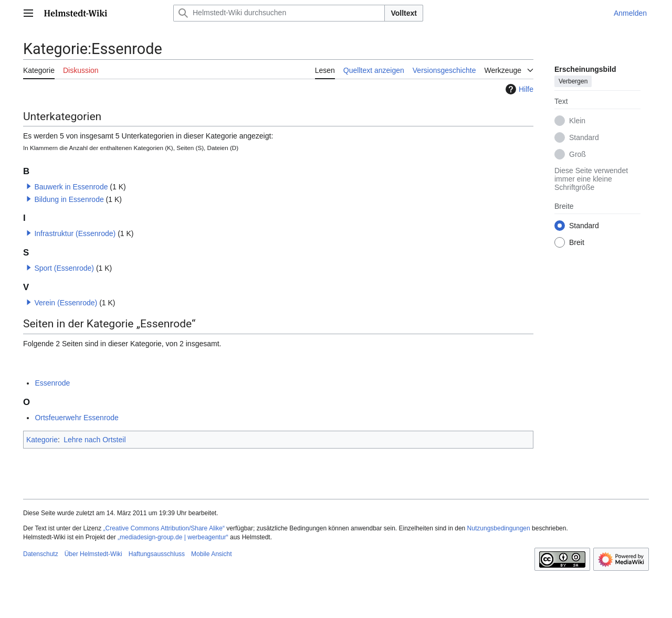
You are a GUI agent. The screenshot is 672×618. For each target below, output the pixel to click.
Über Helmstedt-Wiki (93, 554)
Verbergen (573, 81)
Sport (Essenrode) (64, 268)
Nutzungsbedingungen (499, 528)
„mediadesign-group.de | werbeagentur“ (173, 537)
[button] (29, 186)
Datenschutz (41, 554)
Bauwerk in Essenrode (71, 187)
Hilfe (518, 89)
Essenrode (52, 383)
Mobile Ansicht (211, 554)
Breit (577, 242)
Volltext (404, 13)
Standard (584, 137)
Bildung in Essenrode (69, 199)
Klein (577, 121)
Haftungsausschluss (157, 554)
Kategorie (42, 440)
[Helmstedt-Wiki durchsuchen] (279, 13)
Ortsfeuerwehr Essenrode (77, 418)
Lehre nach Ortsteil (94, 440)
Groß (577, 154)
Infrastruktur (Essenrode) (75, 233)
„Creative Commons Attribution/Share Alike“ (164, 528)
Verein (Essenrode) (66, 303)
